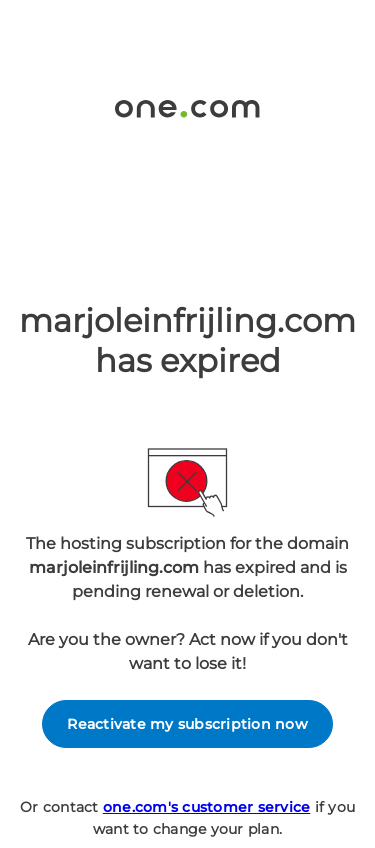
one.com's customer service (207, 807)
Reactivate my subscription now (187, 724)
